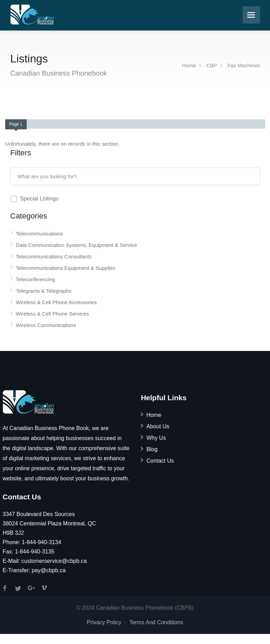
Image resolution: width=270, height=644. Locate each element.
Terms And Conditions (156, 622)
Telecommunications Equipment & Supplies (66, 268)
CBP (212, 65)
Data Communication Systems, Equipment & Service (77, 245)
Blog (152, 449)
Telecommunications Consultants (54, 256)
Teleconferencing (36, 279)
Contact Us (160, 461)
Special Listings (39, 199)
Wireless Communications (46, 325)
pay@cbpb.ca (49, 570)
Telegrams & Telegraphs (44, 291)
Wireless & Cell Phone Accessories (56, 302)
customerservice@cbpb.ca (54, 561)
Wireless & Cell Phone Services (53, 314)
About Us (158, 426)
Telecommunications (40, 234)
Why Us (156, 438)
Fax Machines (243, 65)
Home (189, 65)
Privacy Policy (104, 622)
